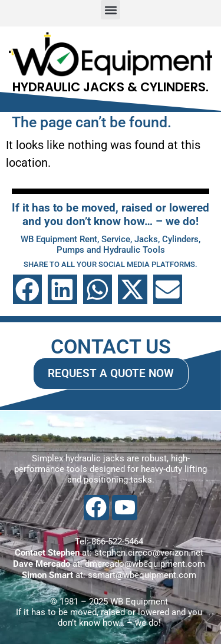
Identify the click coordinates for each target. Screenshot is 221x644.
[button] (111, 10)
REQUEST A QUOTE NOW (111, 373)
